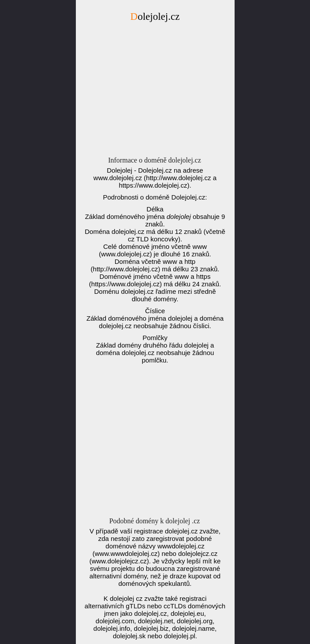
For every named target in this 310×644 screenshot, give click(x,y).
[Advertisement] (155, 92)
